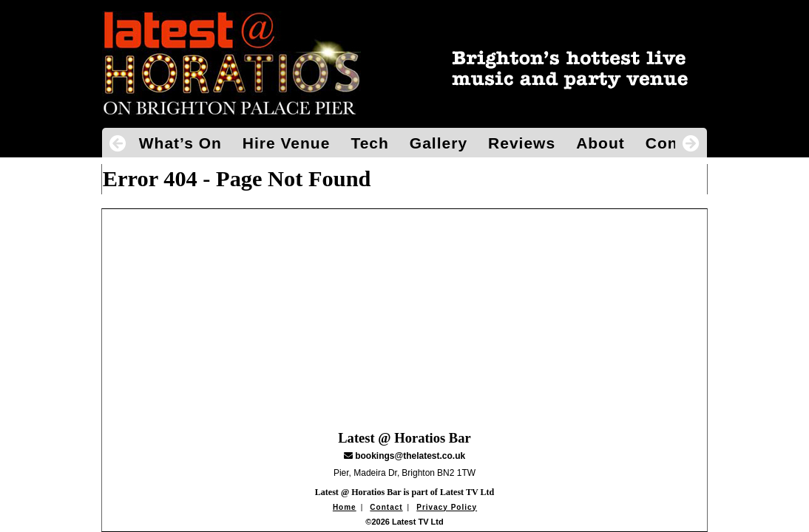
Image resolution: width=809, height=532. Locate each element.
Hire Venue (287, 143)
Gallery (439, 143)
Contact (386, 507)
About (600, 143)
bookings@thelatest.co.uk (410, 456)
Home (345, 507)
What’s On (180, 143)
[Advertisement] (405, 313)
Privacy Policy (447, 507)
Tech (369, 143)
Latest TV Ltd (467, 492)
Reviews (522, 143)
